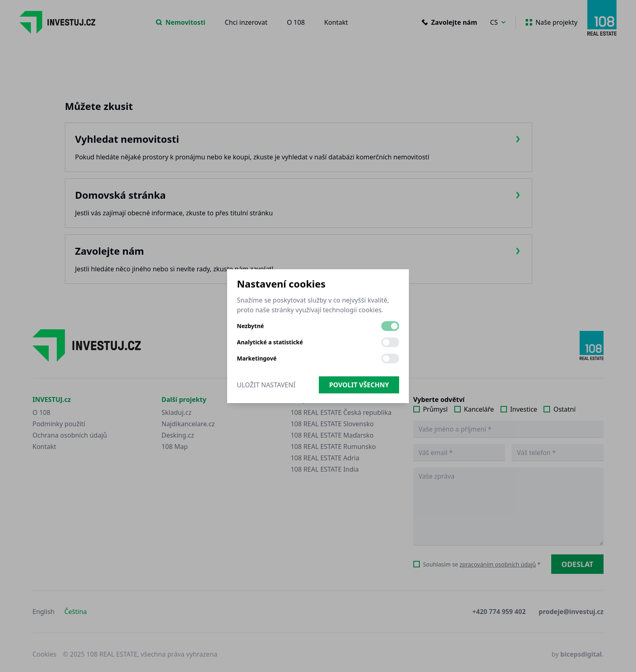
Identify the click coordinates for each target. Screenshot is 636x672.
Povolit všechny (359, 385)
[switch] (390, 326)
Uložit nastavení (266, 385)
